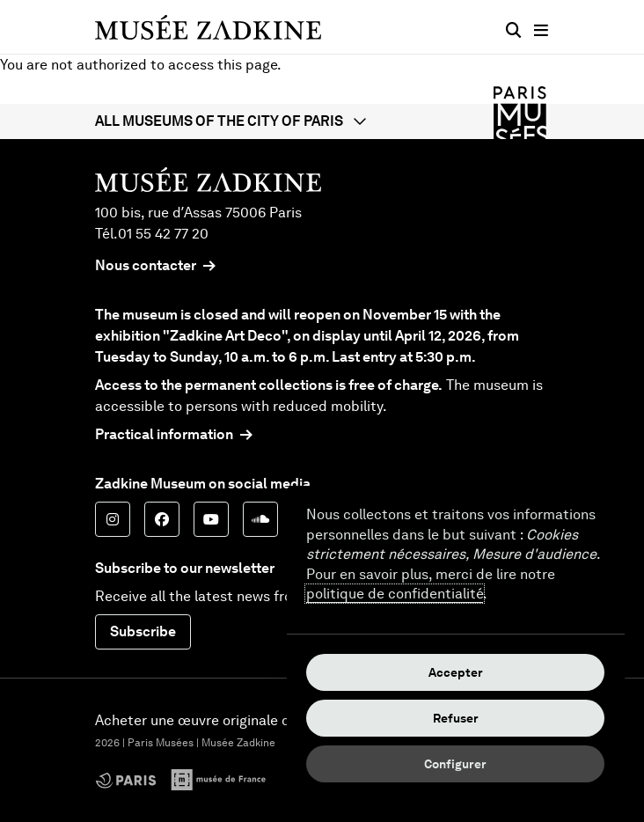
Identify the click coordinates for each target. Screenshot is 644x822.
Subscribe (143, 631)
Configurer (455, 764)
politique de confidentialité (395, 594)
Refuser (456, 718)
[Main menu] (541, 31)
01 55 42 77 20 (163, 234)
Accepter (456, 672)
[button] (322, 121)
